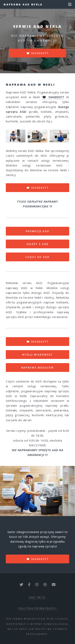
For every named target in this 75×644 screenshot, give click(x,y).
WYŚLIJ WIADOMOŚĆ (37, 355)
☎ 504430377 (37, 53)
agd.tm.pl (37, 597)
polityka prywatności (38, 608)
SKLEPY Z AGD (37, 244)
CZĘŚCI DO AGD (37, 257)
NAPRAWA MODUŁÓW (38, 368)
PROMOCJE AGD (38, 231)
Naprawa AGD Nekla (23, 4)
